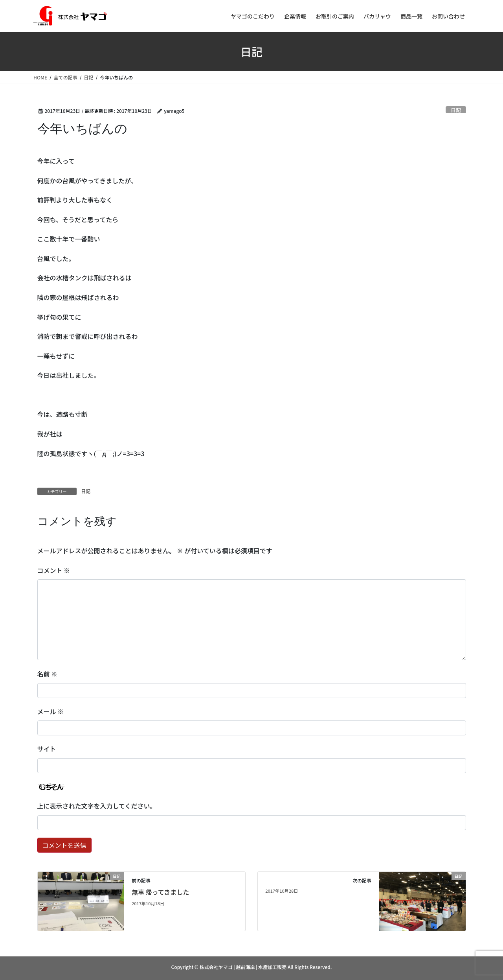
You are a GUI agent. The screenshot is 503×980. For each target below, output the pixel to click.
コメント (54, 570)
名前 (48, 674)
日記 (456, 110)
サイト (47, 749)
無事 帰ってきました (160, 892)
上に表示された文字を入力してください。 (97, 806)
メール (51, 711)
